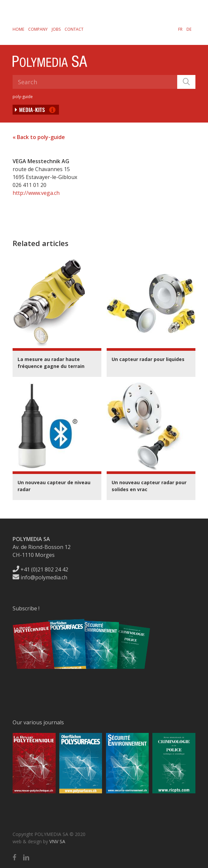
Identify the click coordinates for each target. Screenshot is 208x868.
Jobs (56, 29)
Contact (74, 29)
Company (38, 29)
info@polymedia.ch (40, 577)
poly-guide (23, 97)
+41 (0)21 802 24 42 (40, 569)
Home (18, 29)
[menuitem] (180, 29)
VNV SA (57, 841)
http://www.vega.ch (36, 193)
